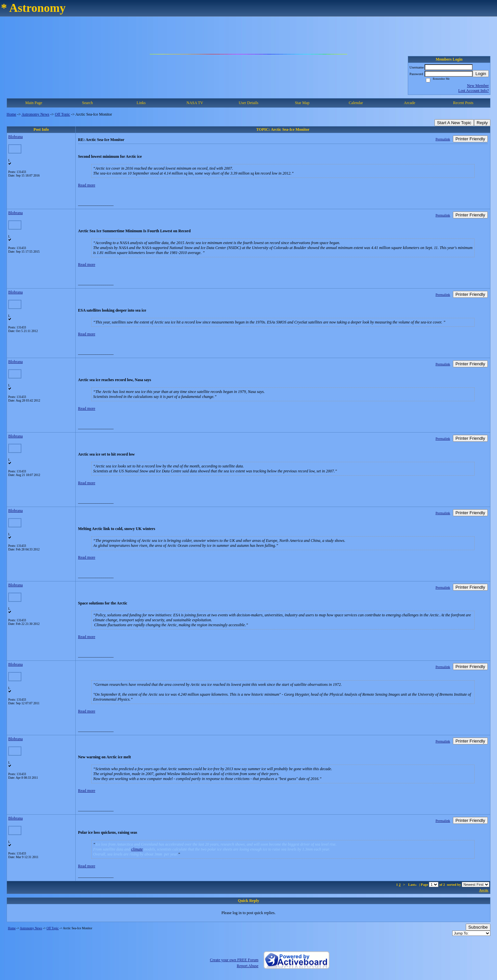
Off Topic (63, 114)
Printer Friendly (470, 139)
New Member (478, 86)
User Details (248, 103)
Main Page (34, 103)
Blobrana (15, 137)
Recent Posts (463, 103)
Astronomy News (35, 114)
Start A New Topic (454, 123)
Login (481, 74)
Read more (87, 185)
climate (137, 849)
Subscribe (478, 927)
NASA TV (195, 103)
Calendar (356, 103)
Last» (413, 884)
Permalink (443, 139)
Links (141, 103)
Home (11, 114)
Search (87, 103)
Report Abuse (248, 966)
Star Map (302, 103)
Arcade (410, 103)
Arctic (484, 890)
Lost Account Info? (473, 91)
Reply (482, 123)
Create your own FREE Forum (234, 960)
